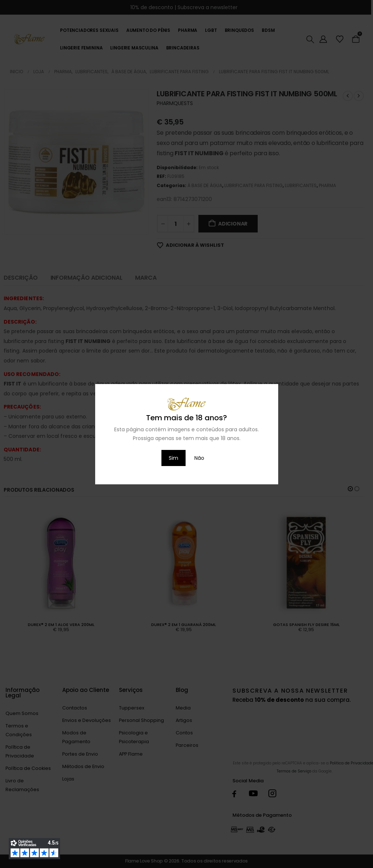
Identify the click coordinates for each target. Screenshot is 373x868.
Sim (174, 458)
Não (199, 458)
